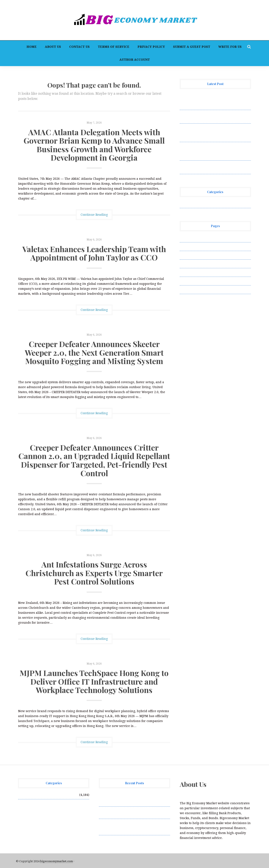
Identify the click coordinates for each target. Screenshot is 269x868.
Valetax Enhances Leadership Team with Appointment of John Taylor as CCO (94, 253)
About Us (53, 47)
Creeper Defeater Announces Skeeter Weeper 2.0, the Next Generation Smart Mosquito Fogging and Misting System (94, 352)
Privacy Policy (151, 47)
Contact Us (79, 47)
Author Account (135, 60)
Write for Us (230, 47)
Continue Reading (94, 215)
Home (32, 47)
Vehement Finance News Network (205, 204)
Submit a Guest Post (192, 47)
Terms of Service (114, 47)
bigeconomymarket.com (56, 861)
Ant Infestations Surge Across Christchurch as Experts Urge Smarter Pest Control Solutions (94, 573)
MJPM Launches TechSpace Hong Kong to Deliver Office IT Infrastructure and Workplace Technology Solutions (94, 681)
